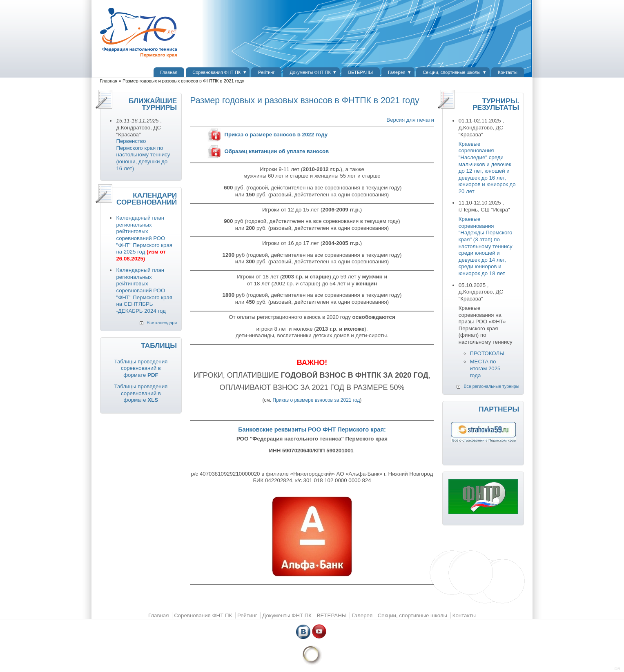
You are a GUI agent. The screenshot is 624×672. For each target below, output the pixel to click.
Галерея (397, 72)
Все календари (162, 323)
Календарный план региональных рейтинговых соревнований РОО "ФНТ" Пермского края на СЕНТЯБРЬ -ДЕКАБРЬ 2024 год (144, 290)
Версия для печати (410, 120)
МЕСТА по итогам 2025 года (485, 368)
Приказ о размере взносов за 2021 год (316, 400)
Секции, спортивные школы (451, 72)
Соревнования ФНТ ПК (216, 72)
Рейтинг (266, 72)
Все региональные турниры (491, 386)
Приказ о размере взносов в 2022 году (276, 135)
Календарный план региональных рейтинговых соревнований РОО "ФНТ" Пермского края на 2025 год (144, 238)
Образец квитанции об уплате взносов (276, 151)
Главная (169, 72)
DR (617, 669)
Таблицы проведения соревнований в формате (141, 368)
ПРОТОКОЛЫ (487, 353)
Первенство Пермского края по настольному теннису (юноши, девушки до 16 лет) (143, 155)
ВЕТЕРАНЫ (361, 72)
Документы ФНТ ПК (310, 72)
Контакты (508, 72)
